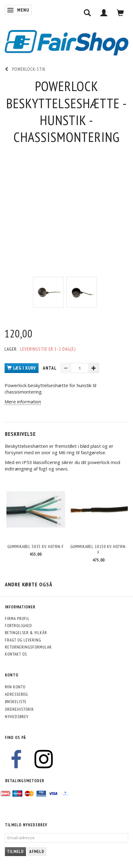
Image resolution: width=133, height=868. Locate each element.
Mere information (23, 402)
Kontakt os (16, 654)
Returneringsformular (28, 647)
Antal (50, 368)
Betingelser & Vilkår (26, 633)
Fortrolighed (18, 626)
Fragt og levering (23, 640)
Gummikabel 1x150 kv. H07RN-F (99, 549)
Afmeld (37, 852)
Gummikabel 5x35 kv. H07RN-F (36, 546)
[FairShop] (66, 42)
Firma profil (17, 619)
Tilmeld (15, 852)
